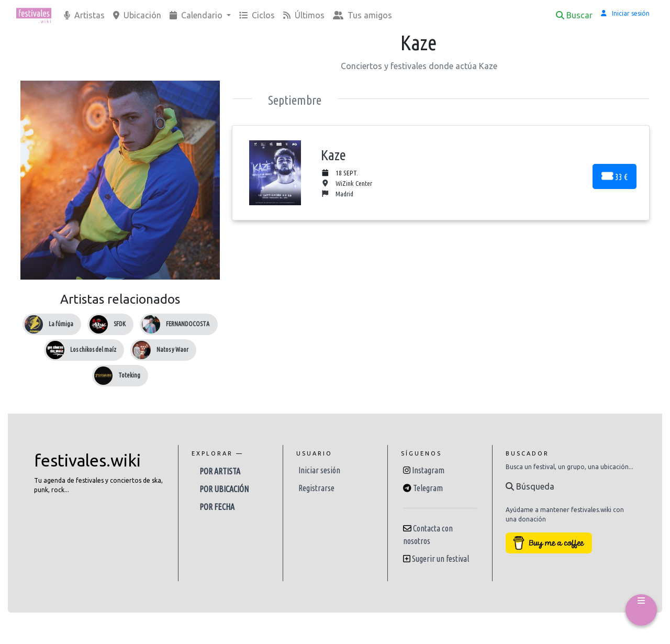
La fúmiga (61, 324)
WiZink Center (347, 184)
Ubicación (137, 15)
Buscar (574, 15)
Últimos (304, 15)
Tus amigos (362, 15)
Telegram (428, 488)
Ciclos (257, 15)
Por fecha (217, 507)
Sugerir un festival (440, 559)
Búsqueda (530, 486)
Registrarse (316, 488)
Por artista (220, 471)
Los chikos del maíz (93, 349)
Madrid (337, 194)
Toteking (129, 375)
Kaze (333, 155)
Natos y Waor (172, 349)
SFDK (120, 324)
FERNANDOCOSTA (188, 324)
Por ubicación (224, 489)
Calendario (197, 15)
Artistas (84, 15)
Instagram (428, 470)
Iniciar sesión (319, 470)
